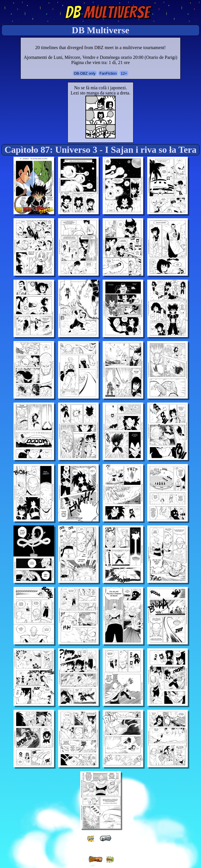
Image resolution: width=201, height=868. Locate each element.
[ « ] (106, 838)
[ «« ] (91, 839)
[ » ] (95, 859)
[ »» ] (110, 860)
